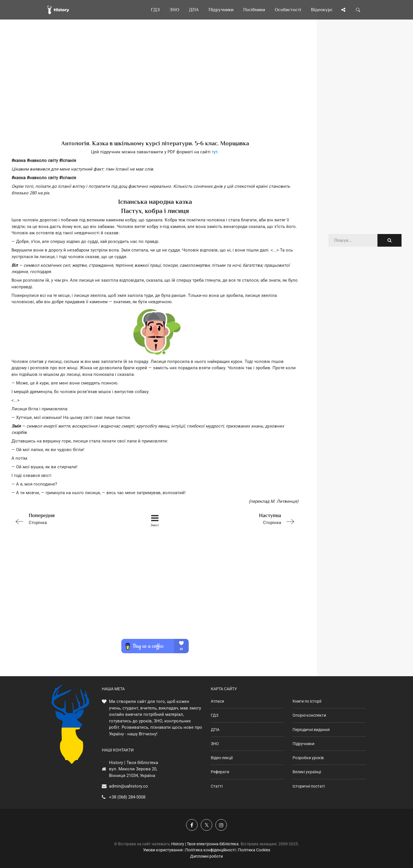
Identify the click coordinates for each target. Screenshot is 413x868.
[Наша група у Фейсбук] (192, 825)
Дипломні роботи (206, 856)
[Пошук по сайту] (358, 10)
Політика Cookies (254, 850)
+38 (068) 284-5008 (127, 797)
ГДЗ (215, 715)
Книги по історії (307, 701)
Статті (217, 786)
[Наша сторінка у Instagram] (221, 825)
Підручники (303, 744)
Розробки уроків (308, 758)
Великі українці (307, 772)
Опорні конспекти (309, 715)
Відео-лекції (222, 758)
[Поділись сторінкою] (343, 10)
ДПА (215, 730)
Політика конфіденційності (210, 850)
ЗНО (215, 744)
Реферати (220, 772)
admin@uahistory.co (128, 786)
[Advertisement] (155, 89)
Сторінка (69, 518)
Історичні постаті (309, 786)
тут (215, 152)
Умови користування (163, 850)
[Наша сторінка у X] (206, 825)
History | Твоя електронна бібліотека (205, 844)
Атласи (217, 701)
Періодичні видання (311, 730)
